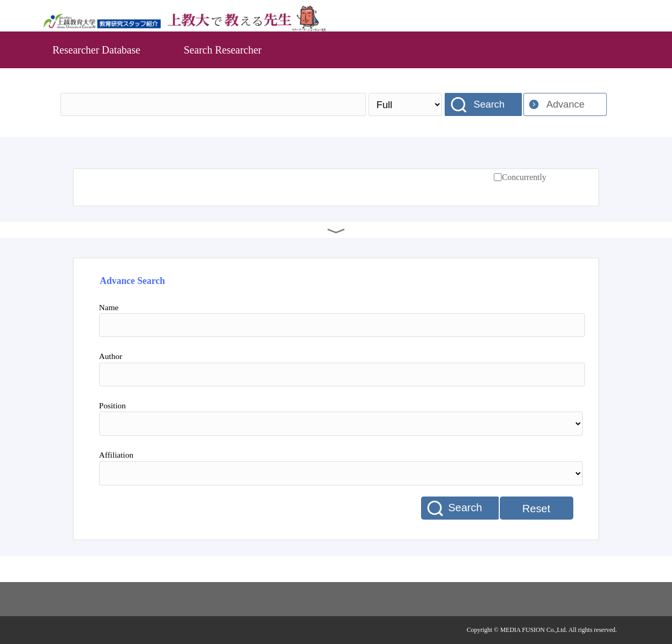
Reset (536, 509)
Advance (566, 104)
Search (489, 104)
